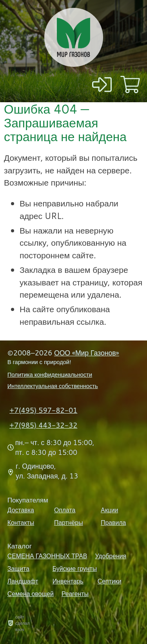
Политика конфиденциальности (50, 374)
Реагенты (75, 594)
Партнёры (69, 523)
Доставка (21, 510)
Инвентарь (68, 581)
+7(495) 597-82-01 (43, 410)
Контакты (21, 523)
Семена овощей (31, 594)
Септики (110, 581)
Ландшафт (23, 581)
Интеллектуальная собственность (53, 386)
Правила (113, 523)
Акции (109, 510)
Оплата (65, 510)
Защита (18, 569)
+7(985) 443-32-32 (43, 425)
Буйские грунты (75, 569)
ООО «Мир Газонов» (87, 353)
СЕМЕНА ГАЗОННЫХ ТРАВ (47, 556)
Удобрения (111, 556)
